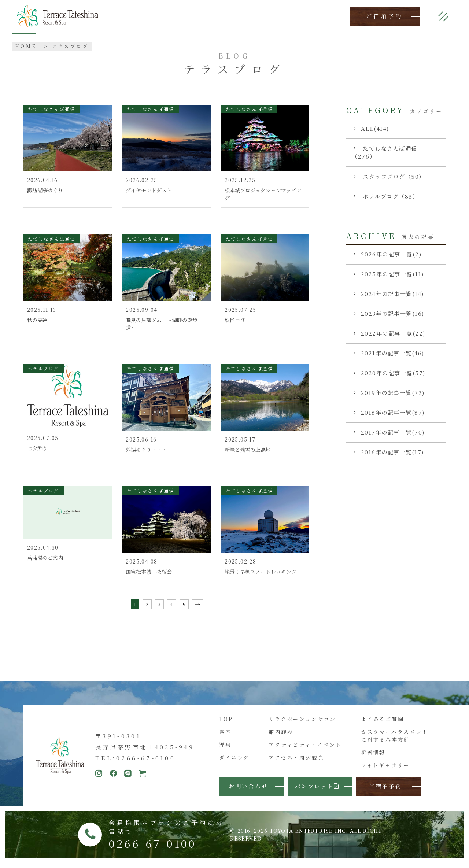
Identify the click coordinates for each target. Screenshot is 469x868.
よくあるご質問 (383, 723)
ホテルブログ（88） (390, 196)
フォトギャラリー (385, 770)
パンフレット (317, 791)
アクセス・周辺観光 (296, 762)
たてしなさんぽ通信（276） (384, 152)
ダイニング (234, 762)
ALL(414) (375, 128)
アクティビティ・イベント (305, 749)
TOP (226, 723)
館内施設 (281, 736)
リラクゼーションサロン (302, 723)
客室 (225, 736)
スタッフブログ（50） (393, 176)
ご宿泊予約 (385, 16)
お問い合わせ (248, 791)
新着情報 (373, 757)
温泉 (225, 749)
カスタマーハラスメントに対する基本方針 (395, 740)
